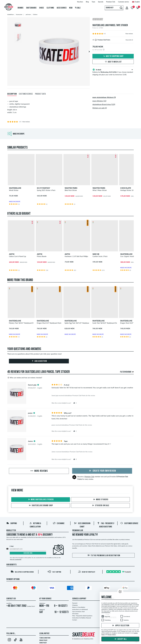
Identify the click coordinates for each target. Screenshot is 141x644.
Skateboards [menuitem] (31, 8)
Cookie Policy (43, 643)
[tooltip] (132, 40)
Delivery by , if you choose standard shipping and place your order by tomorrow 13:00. (113, 72)
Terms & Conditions (45, 638)
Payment (75, 603)
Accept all (120, 639)
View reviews (129, 34)
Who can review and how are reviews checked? (25, 378)
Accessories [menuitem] (62, 8)
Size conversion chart (78, 612)
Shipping (12, 523)
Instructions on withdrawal (80, 609)
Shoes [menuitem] (41, 8)
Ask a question (39, 361)
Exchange (59, 523)
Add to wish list (113, 62)
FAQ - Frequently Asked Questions (82, 616)
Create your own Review (102, 471)
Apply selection (120, 626)
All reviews (75, 614)
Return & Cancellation (79, 607)
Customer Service (129, 523)
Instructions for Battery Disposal (82, 618)
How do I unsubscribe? (16, 559)
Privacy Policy (43, 640)
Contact (75, 620)
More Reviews (39, 471)
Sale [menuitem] (78, 8)
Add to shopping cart (113, 56)
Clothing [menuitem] (50, 8)
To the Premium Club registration (103, 555)
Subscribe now (28, 553)
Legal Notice (44, 634)
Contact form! (31, 606)
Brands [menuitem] (21, 8)
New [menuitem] (71, 8)
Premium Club (89, 477)
